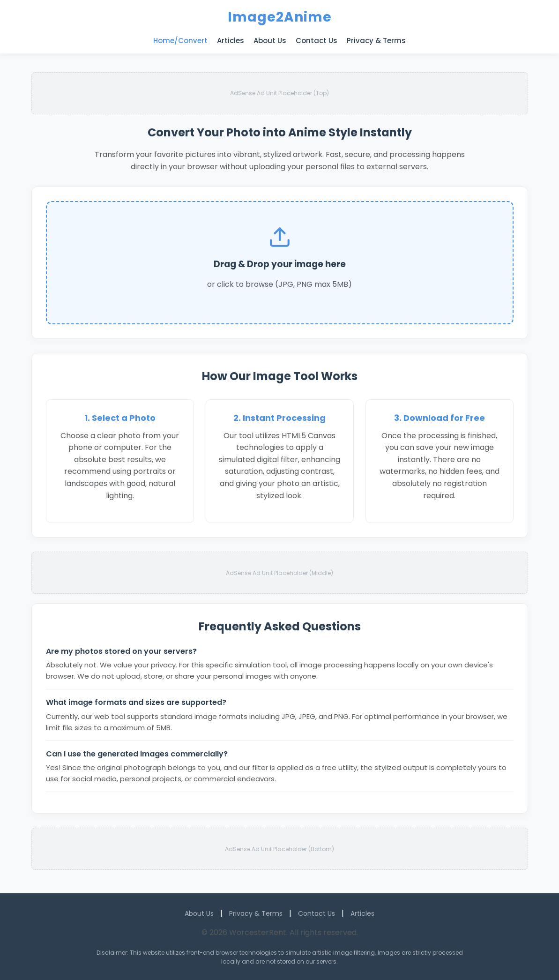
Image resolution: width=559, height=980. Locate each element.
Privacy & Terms (376, 41)
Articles (231, 41)
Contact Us (317, 41)
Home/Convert (180, 41)
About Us (270, 41)
